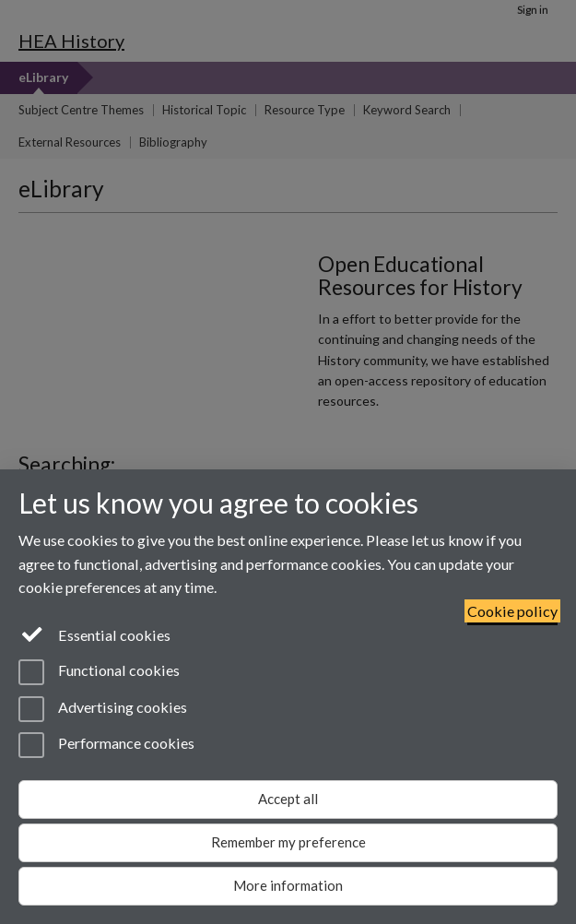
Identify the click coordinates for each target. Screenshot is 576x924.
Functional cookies (99, 672)
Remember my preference (288, 842)
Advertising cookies (103, 709)
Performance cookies (106, 745)
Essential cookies (94, 634)
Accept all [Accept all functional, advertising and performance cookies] (288, 799)
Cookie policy (512, 611)
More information (288, 885)
